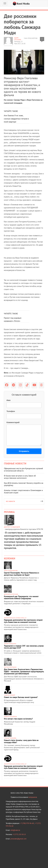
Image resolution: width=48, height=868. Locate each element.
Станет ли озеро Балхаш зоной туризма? (21, 697)
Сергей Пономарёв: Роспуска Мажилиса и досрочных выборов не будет (22, 574)
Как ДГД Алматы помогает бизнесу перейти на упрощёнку (24, 484)
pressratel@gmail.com (18, 839)
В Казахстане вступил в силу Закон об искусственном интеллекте (20, 477)
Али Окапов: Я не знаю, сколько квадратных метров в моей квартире (16, 119)
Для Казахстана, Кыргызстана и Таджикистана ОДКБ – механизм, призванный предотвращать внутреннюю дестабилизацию (24, 671)
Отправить (24, 451)
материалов (33, 797)
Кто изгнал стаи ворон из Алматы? (18, 719)
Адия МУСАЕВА (18, 39)
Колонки (10, 558)
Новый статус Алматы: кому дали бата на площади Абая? (21, 741)
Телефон (11, 411)
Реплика (9, 512)
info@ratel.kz (15, 830)
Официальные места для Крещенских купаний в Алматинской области (23, 470)
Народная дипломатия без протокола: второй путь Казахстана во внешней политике (23, 621)
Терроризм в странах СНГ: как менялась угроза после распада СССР (24, 647)
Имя (9, 400)
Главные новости (15, 463)
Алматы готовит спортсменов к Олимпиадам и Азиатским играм (23, 491)
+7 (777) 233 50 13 (19, 834)
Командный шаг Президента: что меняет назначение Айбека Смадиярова (21, 597)
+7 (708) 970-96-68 (27, 823)
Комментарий (13, 422)
